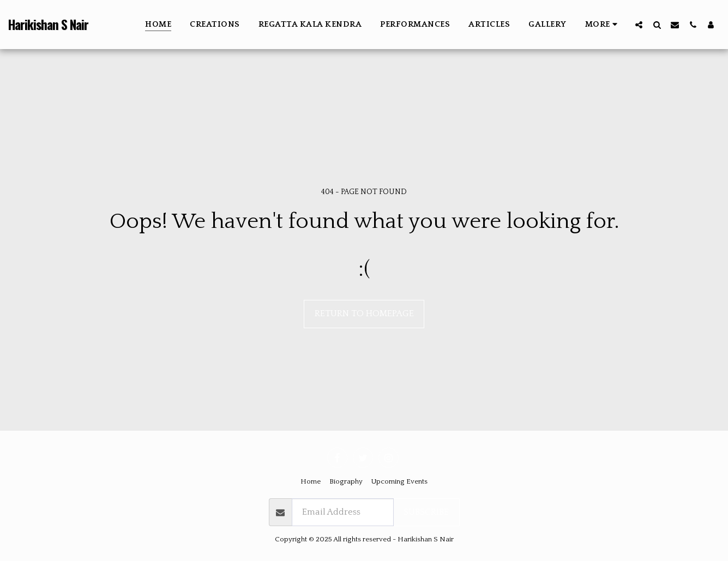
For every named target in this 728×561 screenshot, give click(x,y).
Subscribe (426, 512)
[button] (639, 25)
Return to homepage (364, 313)
